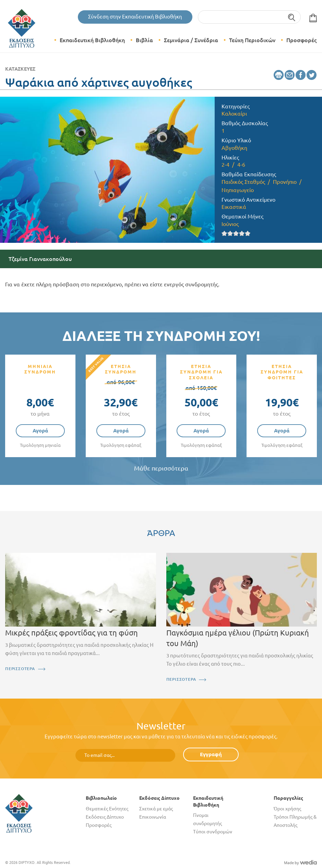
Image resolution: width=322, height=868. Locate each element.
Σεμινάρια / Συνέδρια (191, 40)
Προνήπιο (285, 182)
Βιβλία (144, 40)
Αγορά (40, 431)
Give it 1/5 (224, 233)
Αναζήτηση (292, 17)
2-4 (225, 165)
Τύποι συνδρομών (213, 832)
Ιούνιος (230, 224)
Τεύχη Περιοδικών (252, 40)
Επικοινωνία (153, 817)
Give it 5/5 (248, 233)
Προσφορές (301, 40)
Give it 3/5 (236, 233)
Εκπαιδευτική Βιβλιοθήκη (92, 40)
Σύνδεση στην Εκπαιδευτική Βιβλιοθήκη (135, 17)
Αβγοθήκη (234, 148)
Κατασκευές (20, 69)
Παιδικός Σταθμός (243, 182)
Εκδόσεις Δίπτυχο (105, 817)
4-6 (241, 165)
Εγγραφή (211, 754)
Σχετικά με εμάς (156, 809)
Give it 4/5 (242, 233)
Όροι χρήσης (287, 809)
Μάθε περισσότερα (161, 468)
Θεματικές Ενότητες (107, 809)
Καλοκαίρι (234, 114)
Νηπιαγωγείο (238, 190)
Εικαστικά (234, 207)
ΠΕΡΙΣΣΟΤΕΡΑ (20, 669)
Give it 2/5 (230, 233)
